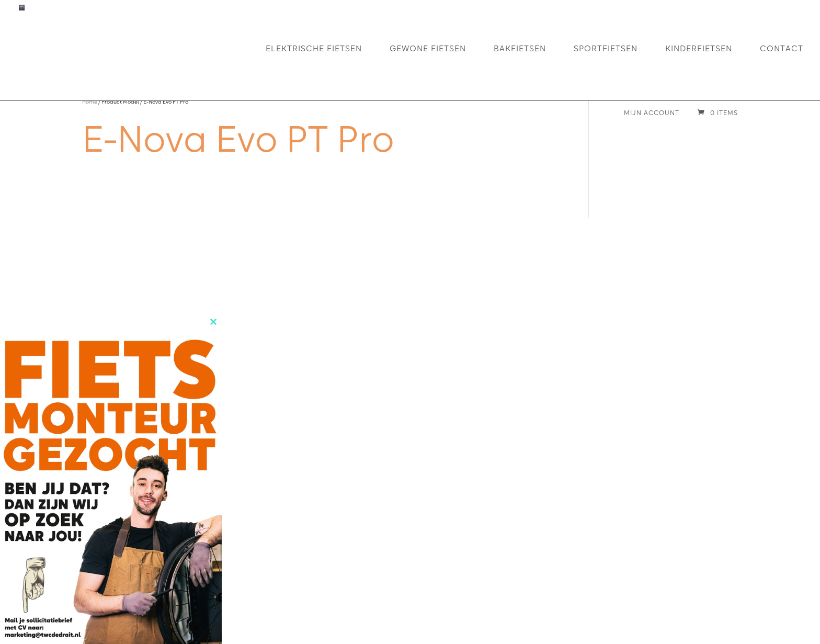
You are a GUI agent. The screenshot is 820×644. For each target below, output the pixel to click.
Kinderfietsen (699, 48)
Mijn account (652, 113)
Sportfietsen (606, 48)
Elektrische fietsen (314, 48)
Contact (782, 48)
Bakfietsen (520, 48)
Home (90, 102)
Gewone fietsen (428, 48)
